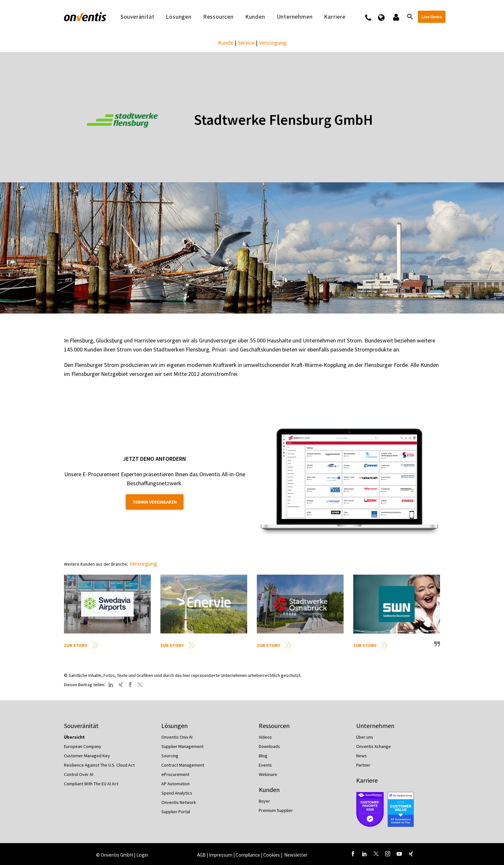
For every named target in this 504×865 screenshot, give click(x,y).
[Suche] (410, 17)
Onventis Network (179, 802)
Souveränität (138, 17)
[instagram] (388, 854)
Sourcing (170, 756)
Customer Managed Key (87, 756)
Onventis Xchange (373, 746)
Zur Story (76, 645)
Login (142, 855)
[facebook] (353, 854)
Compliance (248, 855)
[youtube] (399, 854)
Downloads (269, 746)
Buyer (264, 801)
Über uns (365, 737)
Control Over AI (79, 774)
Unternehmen (295, 17)
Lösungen (179, 17)
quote (436, 646)
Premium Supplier (276, 810)
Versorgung (273, 43)
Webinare (268, 774)
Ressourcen (218, 17)
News (361, 756)
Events (265, 765)
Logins (396, 17)
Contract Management (183, 765)
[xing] (411, 854)
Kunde (226, 43)
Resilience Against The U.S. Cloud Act (99, 765)
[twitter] (376, 854)
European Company (83, 746)
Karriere (335, 17)
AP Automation (175, 784)
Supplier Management (182, 746)
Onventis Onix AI (177, 737)
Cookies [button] (272, 855)
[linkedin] (364, 854)
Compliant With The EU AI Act (91, 784)
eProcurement (175, 774)
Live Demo (432, 17)
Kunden (255, 17)
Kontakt (372, 17)
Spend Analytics (177, 793)
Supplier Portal (176, 812)
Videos (265, 737)
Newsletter (296, 855)
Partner (363, 765)
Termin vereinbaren (155, 502)
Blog (263, 756)
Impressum (221, 855)
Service (246, 43)
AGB (201, 855)
